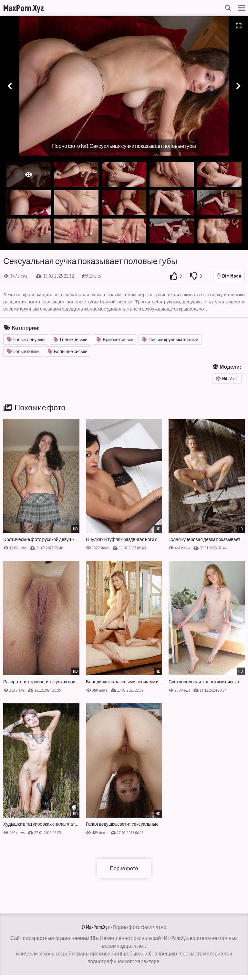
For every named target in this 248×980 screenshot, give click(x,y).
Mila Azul (227, 379)
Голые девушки (26, 340)
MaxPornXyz (24, 8)
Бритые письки (115, 340)
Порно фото (124, 868)
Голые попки (23, 352)
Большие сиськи (68, 352)
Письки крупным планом (170, 340)
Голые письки (71, 340)
